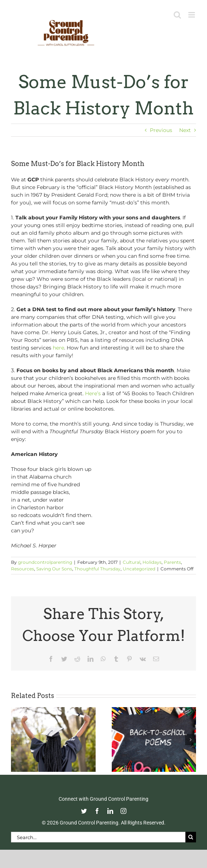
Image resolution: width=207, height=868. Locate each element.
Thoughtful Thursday (97, 569)
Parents (172, 562)
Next (185, 130)
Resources (23, 569)
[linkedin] (110, 811)
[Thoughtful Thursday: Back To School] (154, 710)
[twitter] (84, 811)
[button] (16, 740)
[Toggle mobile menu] (192, 15)
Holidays (152, 562)
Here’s (93, 393)
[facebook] (97, 811)
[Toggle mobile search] (177, 15)
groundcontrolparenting (45, 562)
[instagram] (123, 811)
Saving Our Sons (54, 569)
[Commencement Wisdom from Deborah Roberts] (53, 710)
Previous (161, 130)
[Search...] (98, 837)
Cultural (132, 562)
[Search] (191, 837)
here (58, 348)
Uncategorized (139, 569)
